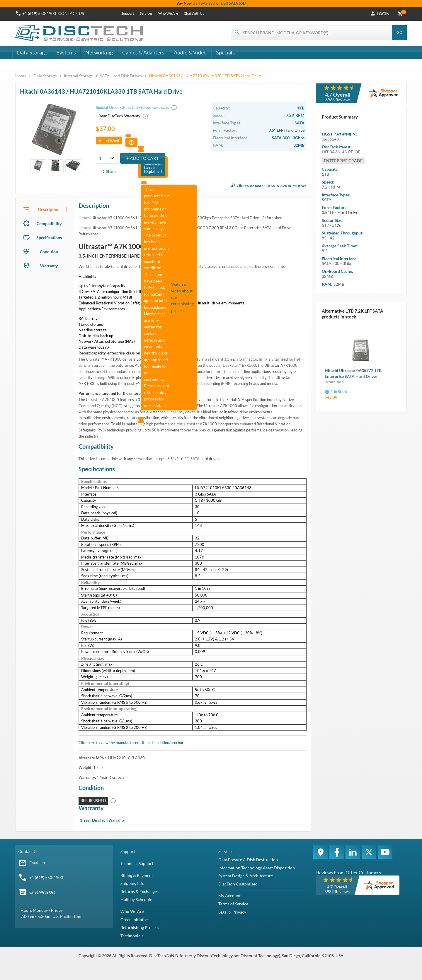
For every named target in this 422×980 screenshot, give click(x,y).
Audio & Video (190, 52)
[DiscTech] (80, 33)
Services (146, 13)
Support (128, 13)
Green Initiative (135, 920)
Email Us (37, 863)
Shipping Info (132, 883)
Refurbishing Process (140, 927)
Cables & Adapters (143, 52)
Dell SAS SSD (204, 3)
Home (21, 76)
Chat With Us (194, 13)
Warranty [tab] (49, 266)
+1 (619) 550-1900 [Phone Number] (39, 13)
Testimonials (132, 936)
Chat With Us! (42, 892)
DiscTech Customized (238, 884)
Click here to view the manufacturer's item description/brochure (132, 743)
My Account (229, 896)
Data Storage (32, 52)
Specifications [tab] (49, 238)
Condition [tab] (49, 252)
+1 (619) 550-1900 (46, 877)
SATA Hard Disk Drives (121, 76)
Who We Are (168, 13)
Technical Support (137, 863)
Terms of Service (233, 904)
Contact (71, 13)
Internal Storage (78, 76)
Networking (99, 52)
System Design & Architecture (246, 876)
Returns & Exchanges (139, 891)
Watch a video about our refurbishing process (182, 297)
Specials (225, 52)
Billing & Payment (137, 875)
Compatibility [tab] (49, 223)
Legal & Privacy (232, 912)
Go (399, 32)
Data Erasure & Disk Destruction (248, 860)
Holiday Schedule (136, 899)
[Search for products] (312, 33)
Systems (66, 52)
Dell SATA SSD (233, 3)
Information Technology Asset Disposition (257, 868)
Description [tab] (49, 209)
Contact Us (28, 851)
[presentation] (45, 209)
